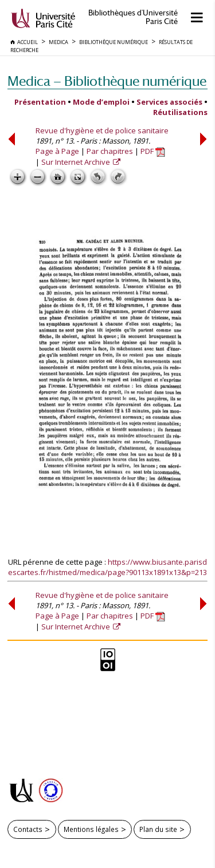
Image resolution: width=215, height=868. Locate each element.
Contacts (28, 829)
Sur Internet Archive (77, 162)
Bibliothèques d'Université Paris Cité (133, 17)
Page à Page (57, 151)
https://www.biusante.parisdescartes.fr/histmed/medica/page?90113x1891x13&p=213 (107, 567)
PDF (153, 151)
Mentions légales (91, 829)
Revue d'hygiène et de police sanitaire (102, 130)
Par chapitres (110, 151)
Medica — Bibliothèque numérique (107, 81)
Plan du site (158, 829)
